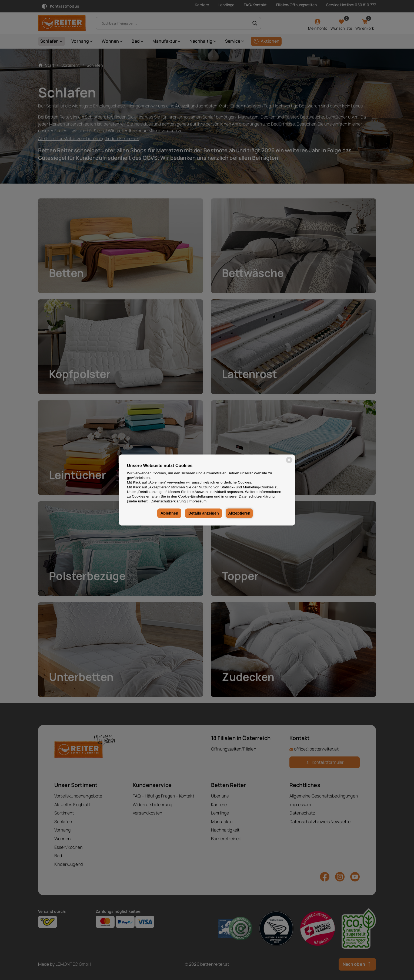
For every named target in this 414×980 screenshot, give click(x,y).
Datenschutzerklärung (168, 501)
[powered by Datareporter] (289, 463)
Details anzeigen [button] (203, 513)
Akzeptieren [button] (239, 513)
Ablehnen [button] (169, 513)
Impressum (198, 501)
